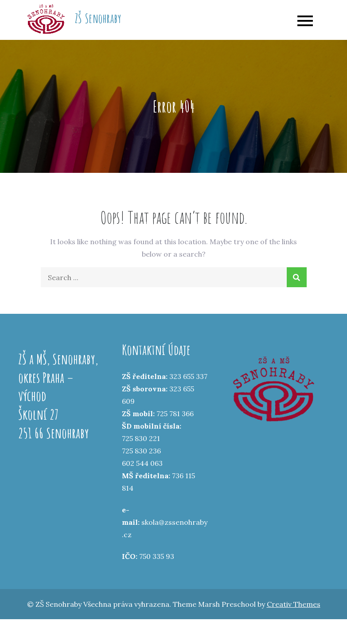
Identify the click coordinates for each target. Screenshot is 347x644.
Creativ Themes (294, 604)
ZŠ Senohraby (98, 18)
